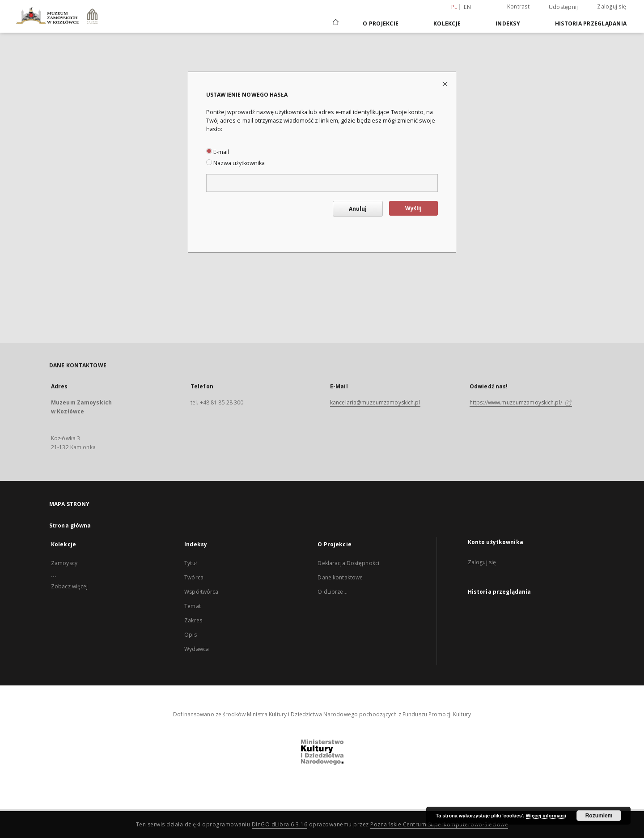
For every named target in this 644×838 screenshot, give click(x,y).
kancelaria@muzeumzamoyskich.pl (375, 402)
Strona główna (70, 525)
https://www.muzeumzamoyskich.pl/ (521, 402)
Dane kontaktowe (340, 577)
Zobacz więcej (70, 586)
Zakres (193, 620)
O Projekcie (381, 23)
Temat (193, 606)
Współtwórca (201, 592)
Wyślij (413, 208)
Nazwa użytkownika (235, 163)
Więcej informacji (546, 816)
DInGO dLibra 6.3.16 (280, 824)
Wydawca (197, 649)
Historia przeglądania (591, 23)
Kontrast (518, 6)
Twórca (194, 577)
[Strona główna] (335, 23)
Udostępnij (563, 7)
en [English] (467, 7)
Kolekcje (447, 23)
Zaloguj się (612, 6)
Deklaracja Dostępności (348, 563)
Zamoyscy (64, 563)
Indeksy (508, 23)
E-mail (218, 152)
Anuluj (358, 209)
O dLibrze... (332, 592)
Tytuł (191, 563)
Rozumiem (599, 816)
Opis (190, 635)
